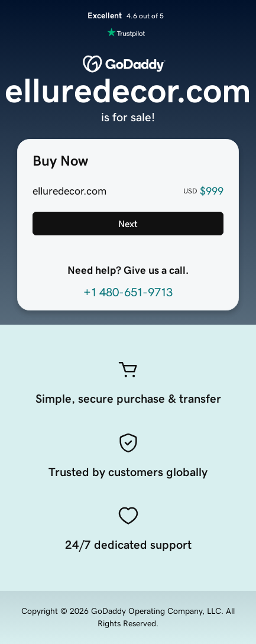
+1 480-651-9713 (128, 292)
